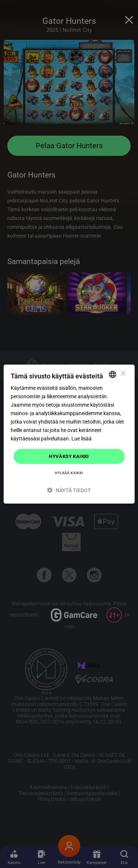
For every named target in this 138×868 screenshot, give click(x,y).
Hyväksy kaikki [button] (69, 456)
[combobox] (113, 374)
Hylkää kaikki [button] (69, 473)
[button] (69, 490)
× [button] (123, 374)
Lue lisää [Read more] (82, 439)
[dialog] (69, 434)
